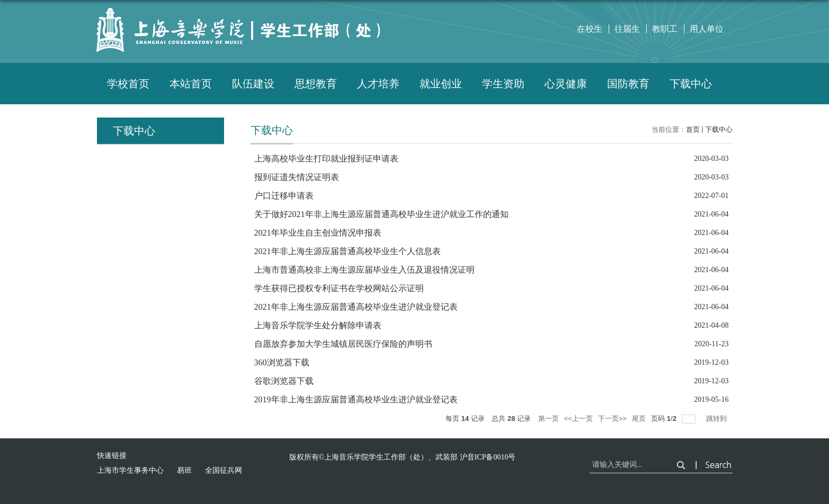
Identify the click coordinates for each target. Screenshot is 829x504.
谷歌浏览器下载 (284, 381)
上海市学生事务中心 (130, 470)
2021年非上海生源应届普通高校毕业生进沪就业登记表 (356, 307)
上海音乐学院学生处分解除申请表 (318, 325)
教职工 (665, 29)
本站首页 (191, 84)
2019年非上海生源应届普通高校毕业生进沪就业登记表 (356, 399)
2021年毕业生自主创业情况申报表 (318, 233)
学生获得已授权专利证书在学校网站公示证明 (339, 288)
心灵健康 (566, 84)
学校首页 (128, 84)
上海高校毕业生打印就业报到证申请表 (326, 159)
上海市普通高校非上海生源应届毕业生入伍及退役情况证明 (364, 270)
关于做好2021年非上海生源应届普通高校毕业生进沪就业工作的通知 (381, 214)
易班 (184, 470)
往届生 (627, 29)
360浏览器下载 (282, 362)
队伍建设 (253, 84)
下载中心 (691, 84)
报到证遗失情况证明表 (297, 177)
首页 (693, 129)
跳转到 (717, 418)
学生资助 (503, 84)
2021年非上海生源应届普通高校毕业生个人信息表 (347, 251)
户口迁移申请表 (284, 196)
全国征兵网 (224, 470)
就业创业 (441, 84)
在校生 (590, 29)
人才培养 (378, 84)
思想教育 (316, 84)
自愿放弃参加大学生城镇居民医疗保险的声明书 (343, 344)
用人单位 (707, 29)
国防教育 (628, 84)
